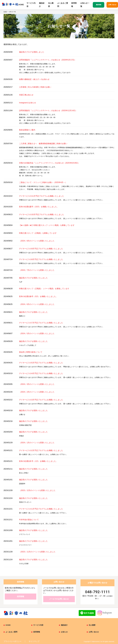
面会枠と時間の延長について (31, 352)
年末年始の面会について (29, 520)
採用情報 (74, 5)
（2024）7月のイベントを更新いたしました (37, 270)
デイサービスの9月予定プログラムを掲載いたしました (41, 249)
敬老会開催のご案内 (27, 130)
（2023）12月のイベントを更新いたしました (37, 490)
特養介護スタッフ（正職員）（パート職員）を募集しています (44, 289)
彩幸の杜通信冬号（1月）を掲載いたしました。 (38, 461)
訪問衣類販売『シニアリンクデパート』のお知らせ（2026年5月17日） (48, 60)
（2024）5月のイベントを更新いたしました (37, 333)
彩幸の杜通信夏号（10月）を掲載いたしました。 (39, 207)
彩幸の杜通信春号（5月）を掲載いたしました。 (38, 296)
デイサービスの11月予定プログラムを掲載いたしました (42, 196)
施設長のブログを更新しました (32, 52)
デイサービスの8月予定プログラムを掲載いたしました (41, 259)
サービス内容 (31, 5)
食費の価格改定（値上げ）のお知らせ (34, 79)
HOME (21, 5)
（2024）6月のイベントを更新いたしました (37, 304)
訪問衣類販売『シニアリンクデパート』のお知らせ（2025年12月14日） (48, 111)
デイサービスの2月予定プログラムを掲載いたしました (41, 450)
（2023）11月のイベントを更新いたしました (37, 552)
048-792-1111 (97, 592)
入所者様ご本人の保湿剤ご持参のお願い (35, 87)
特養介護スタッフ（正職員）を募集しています (38, 233)
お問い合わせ (94, 632)
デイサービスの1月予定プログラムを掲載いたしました (41, 509)
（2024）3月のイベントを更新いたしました (37, 384)
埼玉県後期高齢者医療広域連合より (60, 150)
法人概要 (51, 5)
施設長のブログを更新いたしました (33, 278)
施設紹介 (42, 5)
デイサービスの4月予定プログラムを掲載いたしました (41, 373)
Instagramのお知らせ (28, 103)
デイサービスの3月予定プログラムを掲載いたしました (41, 400)
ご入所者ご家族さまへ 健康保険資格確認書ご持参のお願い (43, 144)
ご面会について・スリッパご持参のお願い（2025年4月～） (43, 182)
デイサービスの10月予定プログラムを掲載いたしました (42, 214)
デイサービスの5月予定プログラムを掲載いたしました (41, 363)
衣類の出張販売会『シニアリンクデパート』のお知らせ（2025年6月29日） (49, 163)
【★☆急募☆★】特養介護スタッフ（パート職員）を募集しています (47, 225)
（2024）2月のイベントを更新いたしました (37, 392)
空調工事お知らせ (26, 95)
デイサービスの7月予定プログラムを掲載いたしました (41, 323)
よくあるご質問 (63, 5)
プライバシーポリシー (13, 641)
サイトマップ (34, 641)
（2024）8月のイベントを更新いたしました (37, 241)
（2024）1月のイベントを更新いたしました (37, 443)
